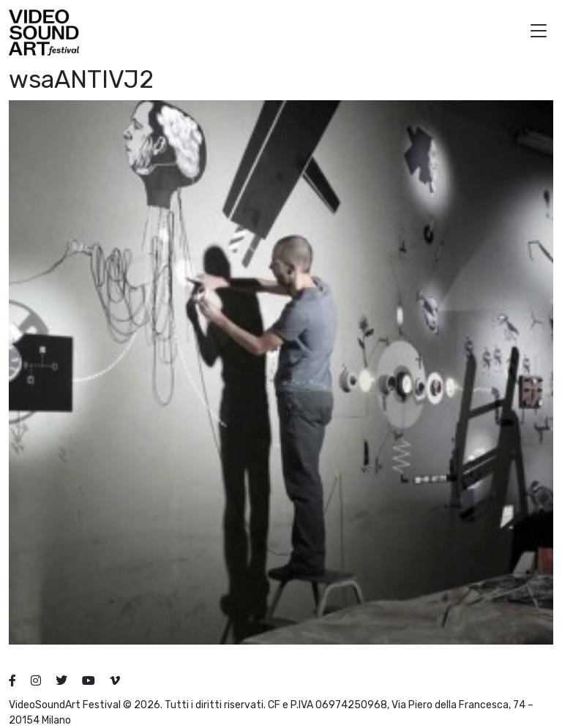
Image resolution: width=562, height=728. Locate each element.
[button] (539, 33)
